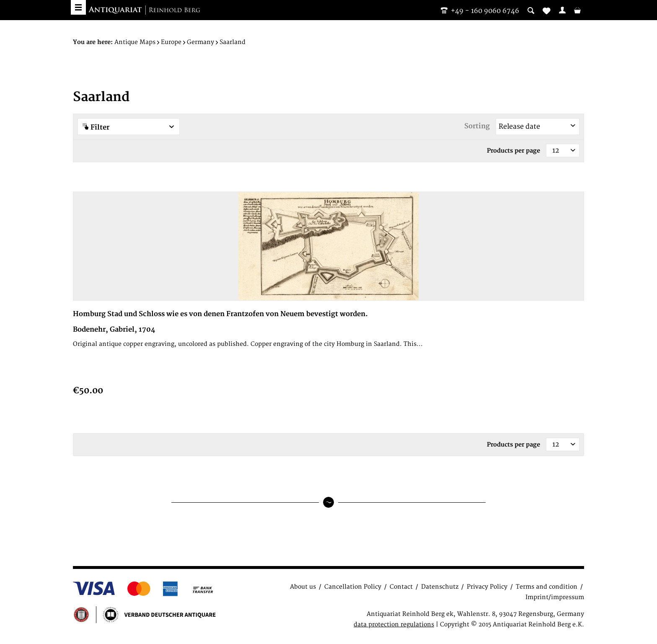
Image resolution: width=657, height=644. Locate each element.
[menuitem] (562, 10)
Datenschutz (440, 587)
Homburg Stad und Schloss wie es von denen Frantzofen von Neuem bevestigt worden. (220, 314)
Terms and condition (547, 587)
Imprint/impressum (555, 597)
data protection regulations (394, 625)
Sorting (477, 126)
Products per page (513, 151)
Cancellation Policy (353, 587)
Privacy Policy (487, 587)
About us (303, 587)
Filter (129, 127)
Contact (401, 587)
